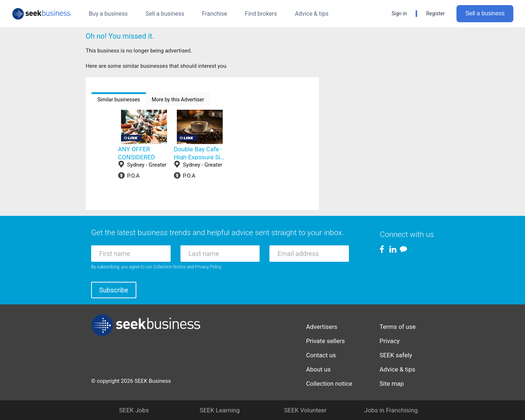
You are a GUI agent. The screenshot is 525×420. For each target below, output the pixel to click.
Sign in (399, 13)
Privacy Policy (208, 267)
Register (435, 13)
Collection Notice (169, 267)
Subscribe (114, 290)
